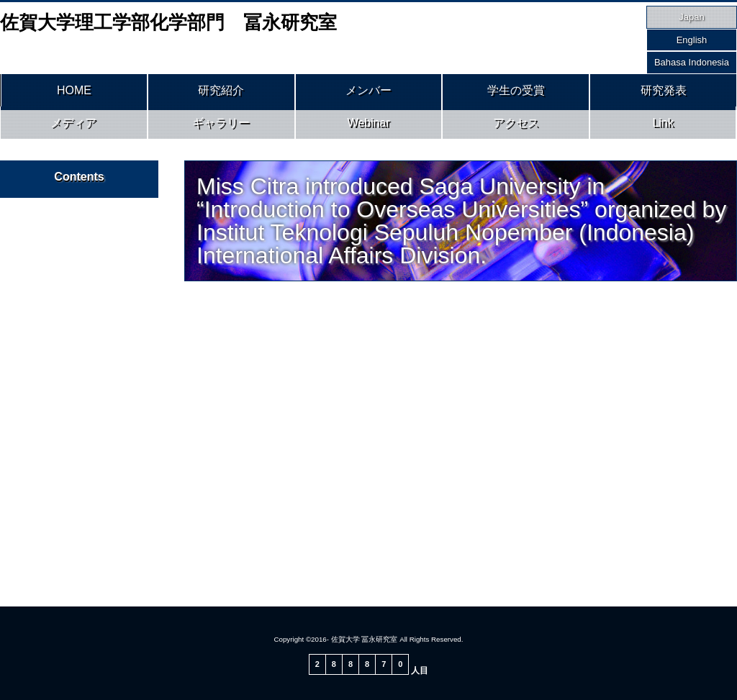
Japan (691, 17)
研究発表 (664, 92)
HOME (74, 92)
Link (663, 128)
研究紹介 (221, 92)
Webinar (369, 128)
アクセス (516, 128)
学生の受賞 (516, 92)
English (692, 40)
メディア (73, 128)
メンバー (368, 92)
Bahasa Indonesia (692, 62)
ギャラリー (221, 128)
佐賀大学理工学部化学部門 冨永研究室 (168, 22)
